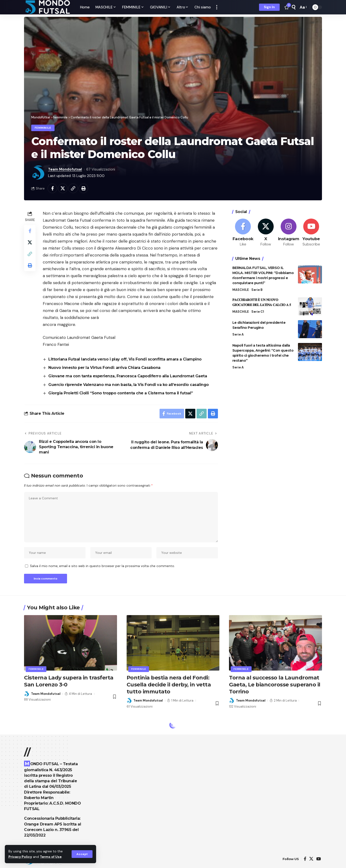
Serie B (257, 290)
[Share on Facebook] (52, 188)
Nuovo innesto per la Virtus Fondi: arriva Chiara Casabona (104, 368)
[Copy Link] (73, 188)
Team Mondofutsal (65, 169)
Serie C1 (258, 312)
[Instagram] (289, 233)
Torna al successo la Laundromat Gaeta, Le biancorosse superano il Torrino (275, 685)
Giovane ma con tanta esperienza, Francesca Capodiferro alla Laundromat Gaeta (128, 376)
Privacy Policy (20, 857)
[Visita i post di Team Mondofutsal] (38, 173)
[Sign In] (269, 7)
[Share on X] (63, 188)
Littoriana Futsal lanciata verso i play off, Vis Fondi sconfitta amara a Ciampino (125, 359)
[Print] (83, 188)
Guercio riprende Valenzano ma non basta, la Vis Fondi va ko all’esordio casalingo (129, 385)
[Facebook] (243, 233)
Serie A (238, 334)
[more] (217, 7)
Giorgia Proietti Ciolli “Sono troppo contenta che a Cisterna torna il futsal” (121, 393)
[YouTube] (318, 859)
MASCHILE (241, 290)
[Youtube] (311, 233)
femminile (43, 128)
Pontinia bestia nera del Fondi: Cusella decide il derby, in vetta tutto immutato (169, 685)
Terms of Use (51, 857)
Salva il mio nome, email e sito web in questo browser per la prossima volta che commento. (102, 566)
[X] (266, 233)
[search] (294, 7)
